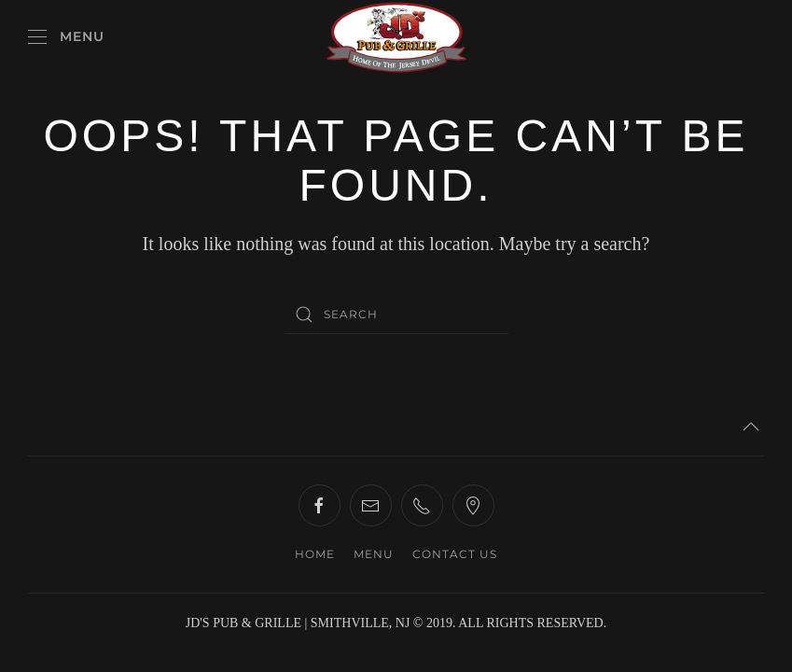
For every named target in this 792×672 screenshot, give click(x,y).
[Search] (396, 315)
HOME (315, 554)
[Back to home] (396, 37)
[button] (66, 37)
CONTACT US (455, 554)
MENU (374, 554)
